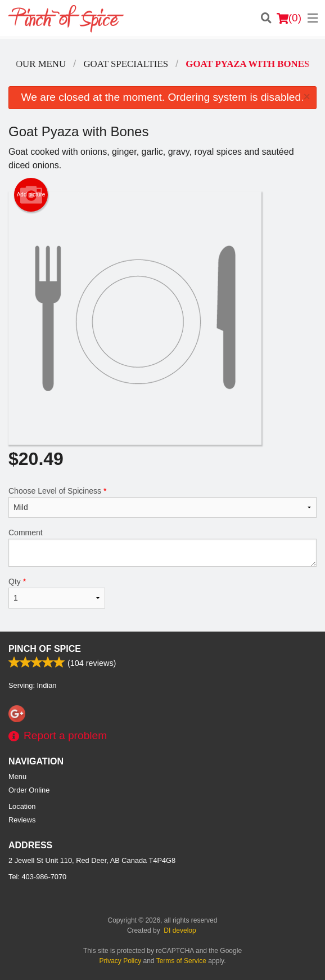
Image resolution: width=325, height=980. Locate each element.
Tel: (37, 877)
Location (22, 806)
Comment (162, 547)
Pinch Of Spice (45, 649)
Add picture (31, 195)
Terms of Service (181, 961)
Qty (57, 593)
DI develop (180, 930)
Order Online (29, 790)
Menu (17, 777)
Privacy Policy (121, 961)
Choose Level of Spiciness (162, 502)
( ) (289, 18)
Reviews (22, 820)
